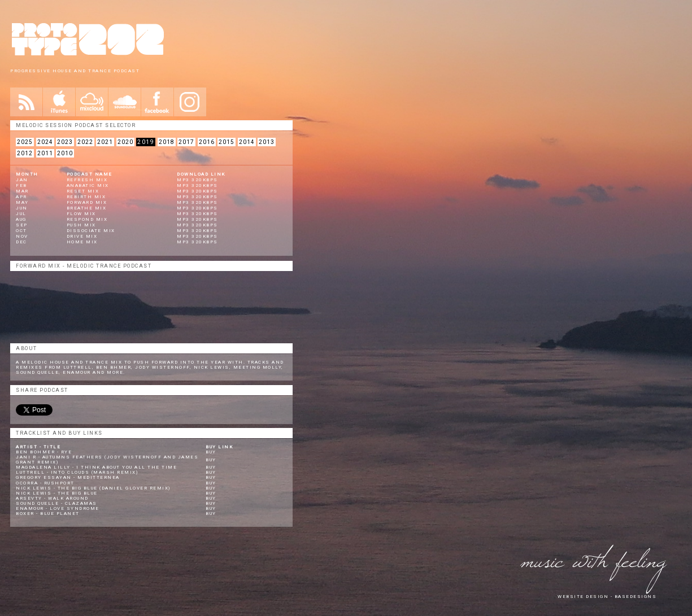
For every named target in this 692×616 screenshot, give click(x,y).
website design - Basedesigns (607, 597)
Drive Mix (82, 236)
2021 (105, 142)
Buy (211, 452)
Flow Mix (81, 214)
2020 (125, 142)
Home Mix (82, 242)
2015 (227, 142)
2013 (267, 142)
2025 (25, 142)
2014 (247, 142)
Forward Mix (87, 202)
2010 (65, 153)
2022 (85, 142)
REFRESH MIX (87, 180)
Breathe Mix (87, 208)
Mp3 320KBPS (197, 208)
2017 (186, 142)
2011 (45, 153)
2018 (167, 142)
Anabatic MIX (88, 185)
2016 (207, 142)
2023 (65, 142)
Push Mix (81, 225)
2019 (146, 142)
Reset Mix (83, 191)
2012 (25, 153)
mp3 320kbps (197, 180)
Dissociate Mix (91, 231)
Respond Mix (87, 219)
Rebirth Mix (86, 197)
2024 (45, 142)
